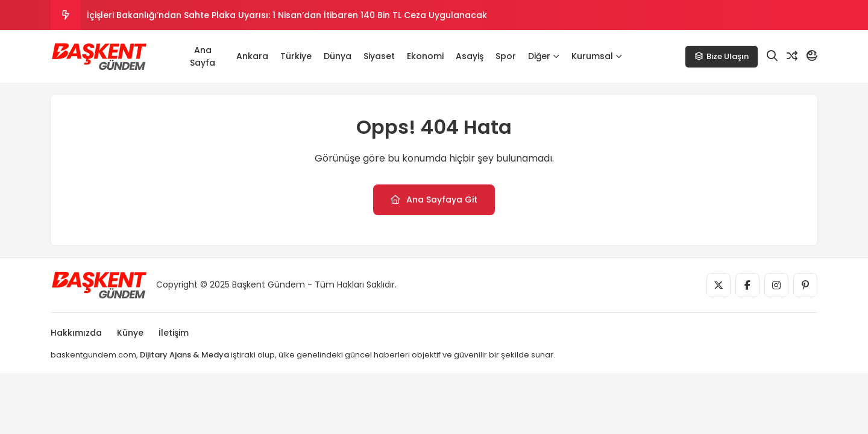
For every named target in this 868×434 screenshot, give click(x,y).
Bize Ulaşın (722, 56)
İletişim (174, 333)
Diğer (544, 56)
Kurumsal (597, 56)
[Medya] (719, 285)
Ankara (252, 56)
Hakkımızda (76, 333)
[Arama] (772, 56)
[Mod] (812, 56)
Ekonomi (425, 56)
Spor (506, 56)
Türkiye (296, 56)
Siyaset (379, 56)
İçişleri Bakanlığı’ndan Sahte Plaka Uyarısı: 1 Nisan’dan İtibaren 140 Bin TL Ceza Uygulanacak (287, 15)
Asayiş (470, 56)
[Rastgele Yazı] (792, 56)
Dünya (338, 56)
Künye (130, 333)
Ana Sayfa (203, 56)
